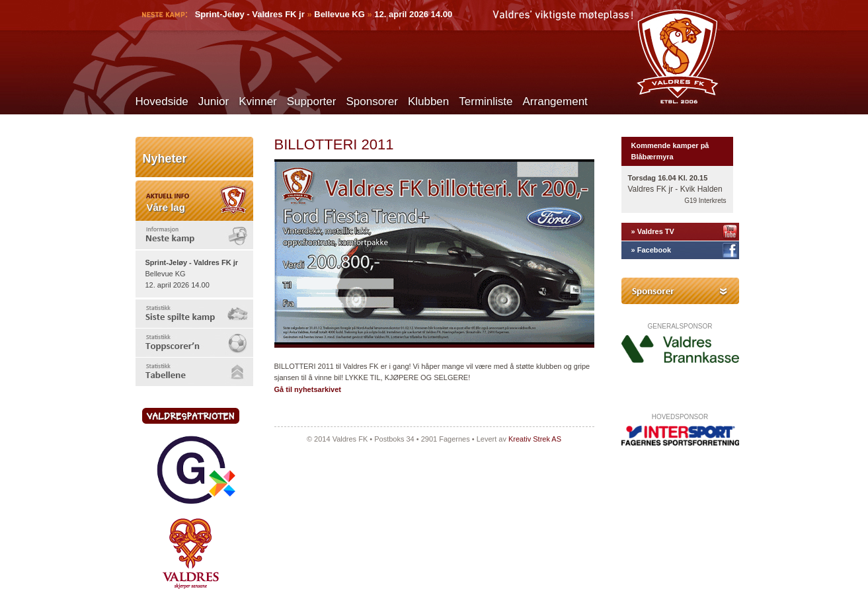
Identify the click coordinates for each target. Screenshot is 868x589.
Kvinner (258, 101)
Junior (214, 101)
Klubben (428, 101)
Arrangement (555, 101)
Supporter (312, 101)
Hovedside (162, 101)
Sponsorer (372, 101)
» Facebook (651, 250)
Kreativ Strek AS (535, 439)
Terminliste (486, 101)
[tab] (194, 235)
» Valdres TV (653, 231)
